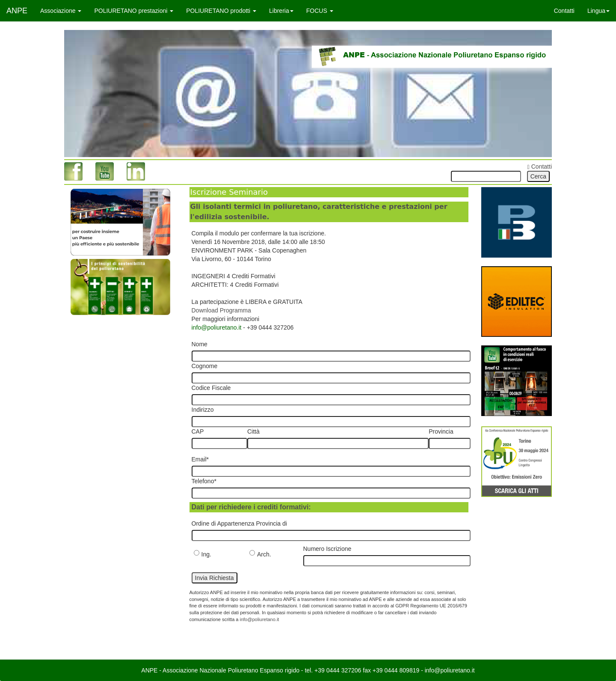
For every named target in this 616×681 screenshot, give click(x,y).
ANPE (17, 11)
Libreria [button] (281, 11)
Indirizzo (203, 410)
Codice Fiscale (211, 388)
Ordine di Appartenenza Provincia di (239, 523)
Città (253, 431)
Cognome (205, 366)
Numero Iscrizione (327, 549)
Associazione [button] (61, 11)
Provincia (441, 431)
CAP (198, 431)
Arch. (260, 554)
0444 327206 (344, 670)
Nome (200, 344)
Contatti (564, 11)
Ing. (203, 554)
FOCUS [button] (320, 11)
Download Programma (221, 310)
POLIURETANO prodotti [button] (221, 11)
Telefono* (204, 481)
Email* (200, 459)
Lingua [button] (598, 11)
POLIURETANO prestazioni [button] (134, 11)
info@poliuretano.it (217, 327)
